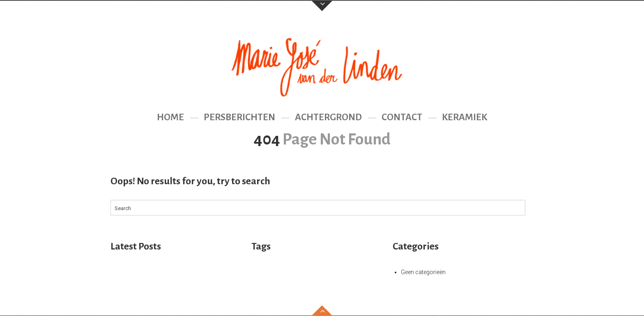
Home (170, 117)
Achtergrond (328, 117)
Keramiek (465, 117)
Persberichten (239, 117)
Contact (402, 117)
